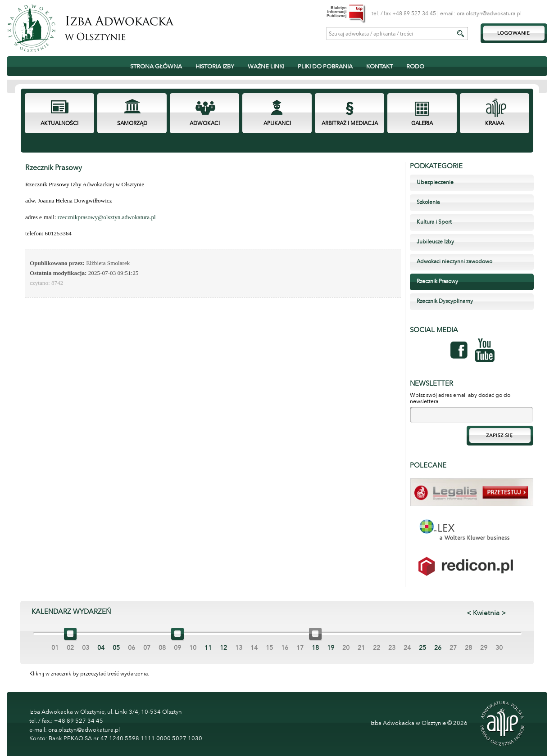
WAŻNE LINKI (266, 67)
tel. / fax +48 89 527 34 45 (404, 13)
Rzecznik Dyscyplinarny (445, 301)
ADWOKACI (205, 123)
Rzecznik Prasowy (437, 281)
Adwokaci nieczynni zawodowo (454, 261)
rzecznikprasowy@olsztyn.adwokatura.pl (107, 217)
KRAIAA (495, 123)
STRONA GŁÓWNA (156, 67)
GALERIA (422, 123)
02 (70, 648)
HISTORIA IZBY (215, 67)
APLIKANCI (277, 123)
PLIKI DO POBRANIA (325, 67)
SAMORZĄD (132, 123)
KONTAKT (379, 67)
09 (177, 648)
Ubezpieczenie (435, 182)
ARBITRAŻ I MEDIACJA (350, 123)
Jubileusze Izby (435, 242)
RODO (415, 67)
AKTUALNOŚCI (59, 123)
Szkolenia (428, 202)
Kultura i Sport (434, 222)
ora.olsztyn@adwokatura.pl (489, 13)
